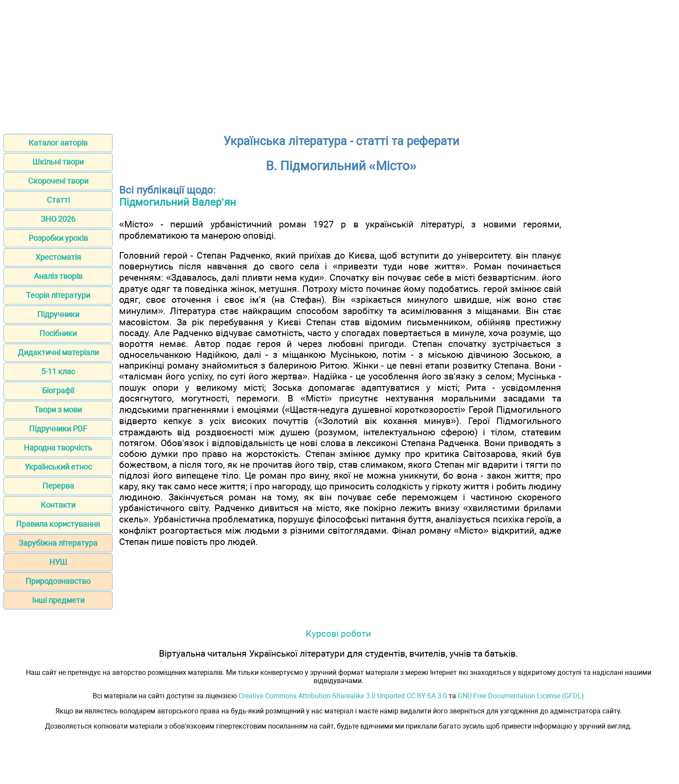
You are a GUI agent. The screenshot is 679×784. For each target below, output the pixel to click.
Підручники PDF (58, 429)
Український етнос (58, 467)
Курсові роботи (338, 633)
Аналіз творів (58, 276)
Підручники (58, 314)
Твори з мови (58, 410)
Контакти (58, 505)
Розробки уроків (58, 238)
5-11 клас (58, 371)
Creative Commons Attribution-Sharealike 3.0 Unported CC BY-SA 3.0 (343, 696)
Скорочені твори (58, 181)
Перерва (58, 486)
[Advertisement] (339, 64)
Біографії (58, 390)
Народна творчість (58, 448)
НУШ (58, 562)
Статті (58, 200)
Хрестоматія (58, 257)
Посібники (58, 333)
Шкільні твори (58, 162)
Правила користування (58, 524)
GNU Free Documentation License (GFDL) (521, 696)
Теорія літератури (58, 295)
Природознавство (58, 581)
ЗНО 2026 (58, 219)
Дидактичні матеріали (58, 352)
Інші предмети (58, 600)
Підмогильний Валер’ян (178, 202)
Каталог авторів (58, 143)
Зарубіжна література (58, 543)
